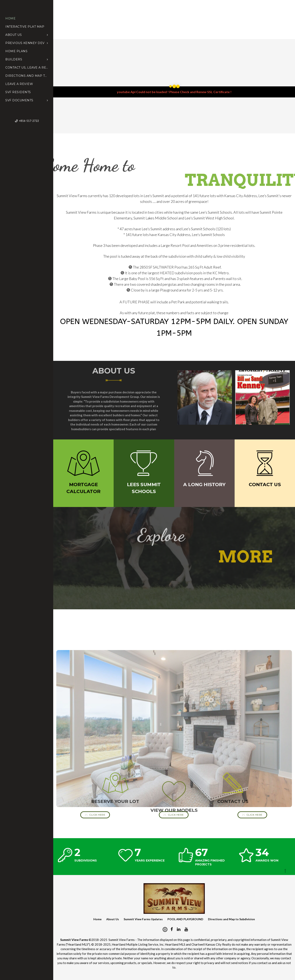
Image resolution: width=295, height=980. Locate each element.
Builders (27, 59)
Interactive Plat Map (25, 27)
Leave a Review (19, 84)
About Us (27, 35)
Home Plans (16, 51)
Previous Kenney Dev (27, 43)
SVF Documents (27, 100)
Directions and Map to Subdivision (27, 76)
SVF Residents (18, 92)
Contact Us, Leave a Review (27, 68)
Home (10, 18)
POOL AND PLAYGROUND (185, 919)
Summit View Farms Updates (143, 919)
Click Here (95, 815)
